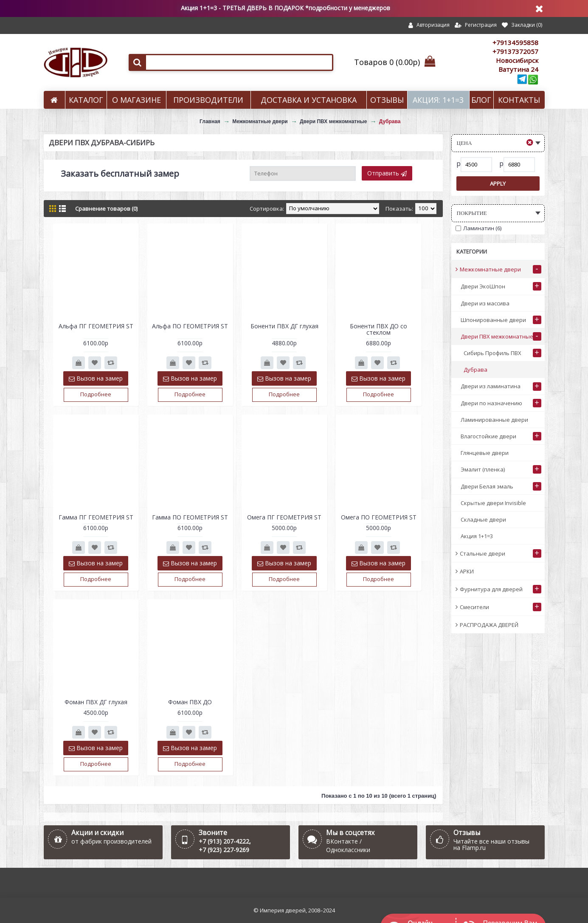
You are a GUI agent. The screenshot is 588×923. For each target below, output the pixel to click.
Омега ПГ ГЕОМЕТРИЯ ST (284, 517)
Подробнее (96, 394)
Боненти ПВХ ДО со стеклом (378, 329)
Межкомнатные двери (260, 121)
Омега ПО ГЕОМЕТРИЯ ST (379, 517)
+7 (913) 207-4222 (224, 841)
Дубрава (390, 121)
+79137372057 (515, 51)
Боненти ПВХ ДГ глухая (284, 326)
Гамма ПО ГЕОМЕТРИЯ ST (190, 517)
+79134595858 (515, 42)
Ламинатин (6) (478, 228)
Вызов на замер (96, 378)
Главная (210, 121)
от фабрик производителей (111, 841)
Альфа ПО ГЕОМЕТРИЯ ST (190, 326)
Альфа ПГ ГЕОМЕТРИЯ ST (96, 326)
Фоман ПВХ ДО (190, 702)
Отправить (387, 173)
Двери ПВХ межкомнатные (333, 121)
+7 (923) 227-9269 (224, 850)
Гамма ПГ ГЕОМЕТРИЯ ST (96, 517)
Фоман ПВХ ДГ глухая (96, 702)
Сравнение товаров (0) (106, 209)
